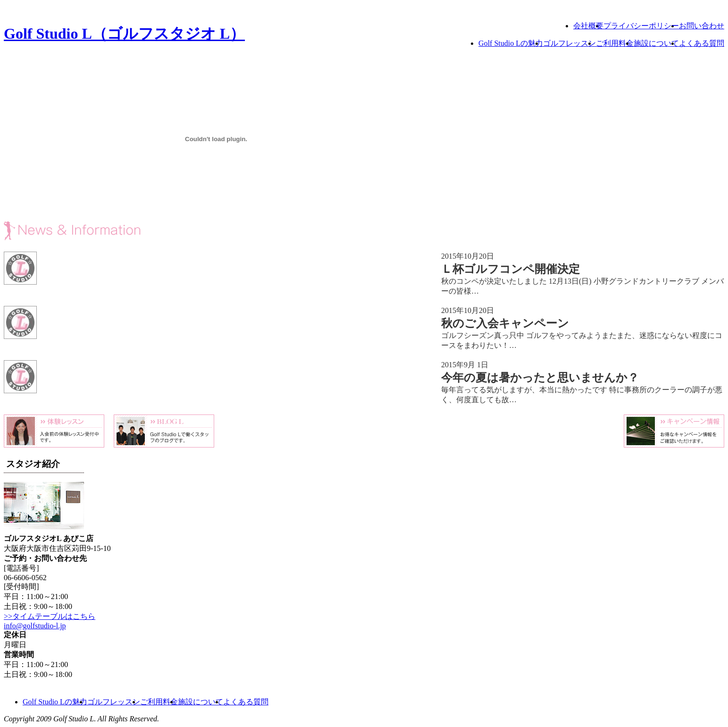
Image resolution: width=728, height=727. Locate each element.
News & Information (164, 231)
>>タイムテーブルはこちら (50, 616)
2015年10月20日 (468, 256)
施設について (656, 43)
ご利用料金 (615, 43)
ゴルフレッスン (569, 43)
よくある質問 (702, 43)
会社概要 (588, 26)
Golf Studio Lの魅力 (511, 43)
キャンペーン (674, 431)
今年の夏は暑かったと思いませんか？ (540, 378)
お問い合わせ (702, 26)
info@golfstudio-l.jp (35, 626)
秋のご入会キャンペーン (505, 323)
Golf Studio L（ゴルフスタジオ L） (124, 34)
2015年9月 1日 (465, 365)
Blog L (164, 431)
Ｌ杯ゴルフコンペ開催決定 (510, 269)
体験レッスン (54, 431)
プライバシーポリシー (641, 26)
